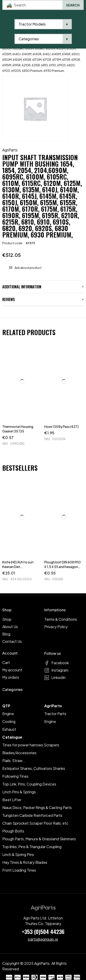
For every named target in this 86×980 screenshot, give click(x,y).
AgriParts (10, 150)
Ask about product (28, 268)
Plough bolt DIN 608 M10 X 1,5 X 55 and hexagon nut (62, 567)
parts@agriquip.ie (43, 939)
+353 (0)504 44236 (43, 931)
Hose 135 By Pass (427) (61, 426)
